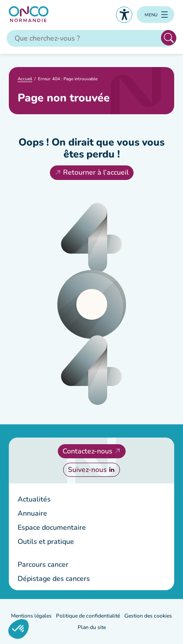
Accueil (25, 79)
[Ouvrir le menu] (155, 15)
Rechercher (169, 38)
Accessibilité (124, 15)
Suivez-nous (87, 470)
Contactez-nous (88, 451)
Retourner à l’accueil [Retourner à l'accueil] (96, 172)
